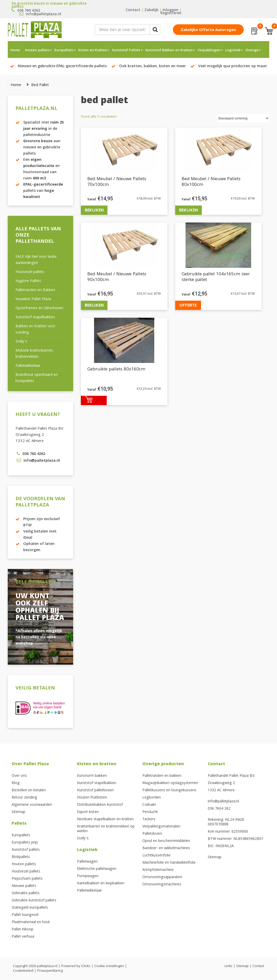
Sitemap (18, 812)
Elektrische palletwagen (97, 869)
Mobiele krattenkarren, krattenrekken (34, 354)
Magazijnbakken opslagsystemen (170, 783)
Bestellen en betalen (29, 791)
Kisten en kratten (97, 764)
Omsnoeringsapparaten (162, 877)
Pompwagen (88, 876)
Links (228, 966)
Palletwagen (87, 862)
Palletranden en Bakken (35, 290)
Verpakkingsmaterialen (161, 827)
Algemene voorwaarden (32, 805)
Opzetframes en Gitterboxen (39, 308)
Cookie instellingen (109, 966)
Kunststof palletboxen (95, 791)
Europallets (64, 50)
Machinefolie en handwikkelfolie (169, 863)
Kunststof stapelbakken (35, 317)
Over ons (19, 776)
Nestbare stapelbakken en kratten (105, 819)
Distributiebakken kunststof (100, 805)
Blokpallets (21, 857)
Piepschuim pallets (27, 879)
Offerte (188, 305)
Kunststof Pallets (126, 50)
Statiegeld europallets (30, 908)
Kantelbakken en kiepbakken (101, 884)
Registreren (171, 13)
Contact (133, 10)
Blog (16, 783)
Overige (252, 50)
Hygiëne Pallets (28, 281)
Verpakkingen (209, 50)
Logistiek (233, 50)
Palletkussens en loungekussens (169, 791)
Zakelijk (151, 10)
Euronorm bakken (92, 776)
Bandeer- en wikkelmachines (166, 848)
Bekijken (94, 210)
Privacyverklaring (50, 971)
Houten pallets (37, 50)
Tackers (149, 819)
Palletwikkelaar (28, 366)
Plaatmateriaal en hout (31, 922)
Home (15, 50)
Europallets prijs (25, 843)
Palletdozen (152, 834)
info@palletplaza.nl (223, 802)
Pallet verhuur (23, 937)
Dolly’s (21, 342)
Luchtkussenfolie (156, 856)
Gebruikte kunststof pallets (34, 901)
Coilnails (149, 805)
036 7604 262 (219, 809)
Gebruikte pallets (26, 893)
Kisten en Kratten (93, 50)
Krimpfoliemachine (158, 870)
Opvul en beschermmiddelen (166, 841)
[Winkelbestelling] (243, 118)
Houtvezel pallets (30, 272)
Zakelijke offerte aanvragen (208, 30)
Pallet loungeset (25, 915)
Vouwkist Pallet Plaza (33, 299)
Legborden (152, 798)
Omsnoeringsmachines (162, 885)
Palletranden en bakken (162, 776)
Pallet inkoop (22, 930)
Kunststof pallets (26, 850)
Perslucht (150, 812)
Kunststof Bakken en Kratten (169, 50)
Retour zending (24, 798)
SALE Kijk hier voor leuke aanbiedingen (36, 260)
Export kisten (88, 812)
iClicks (86, 966)
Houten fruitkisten (92, 798)
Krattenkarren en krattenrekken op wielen (106, 829)
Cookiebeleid (23, 971)
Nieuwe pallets (24, 886)
